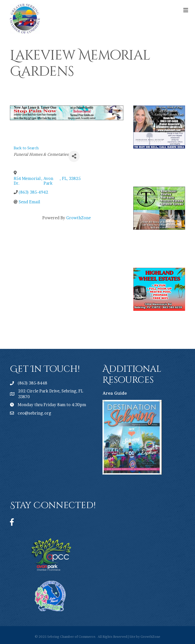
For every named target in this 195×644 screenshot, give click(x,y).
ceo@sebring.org (34, 413)
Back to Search (26, 148)
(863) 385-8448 (32, 383)
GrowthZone (78, 218)
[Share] (74, 156)
